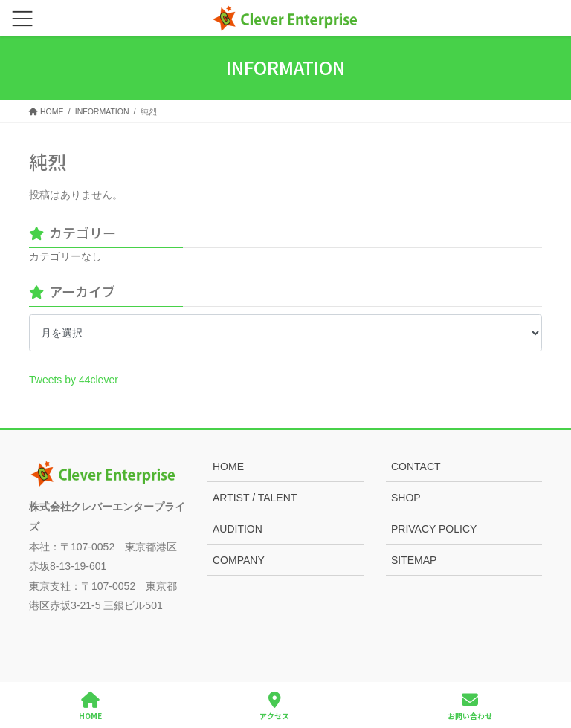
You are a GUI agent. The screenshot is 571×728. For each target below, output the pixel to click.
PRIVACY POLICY (434, 529)
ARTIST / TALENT (255, 498)
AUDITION (238, 529)
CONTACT (416, 467)
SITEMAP (414, 560)
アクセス (274, 706)
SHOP (406, 498)
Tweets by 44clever (74, 380)
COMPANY (239, 560)
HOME (228, 467)
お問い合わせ (470, 706)
